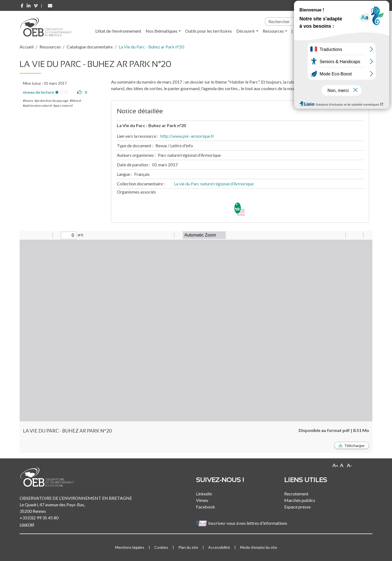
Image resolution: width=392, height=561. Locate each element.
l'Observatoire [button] (310, 31)
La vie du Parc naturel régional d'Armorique (214, 184)
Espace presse (297, 507)
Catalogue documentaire (90, 47)
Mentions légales (130, 547)
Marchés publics (300, 500)
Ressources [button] (273, 31)
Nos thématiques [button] (162, 31)
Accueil (27, 47)
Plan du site (188, 547)
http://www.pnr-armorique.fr (187, 136)
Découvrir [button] (246, 31)
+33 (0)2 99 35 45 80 (39, 518)
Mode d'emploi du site (259, 547)
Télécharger (354, 445)
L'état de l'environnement (118, 31)
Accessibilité (219, 547)
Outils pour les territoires (209, 31)
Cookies (161, 547)
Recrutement (296, 494)
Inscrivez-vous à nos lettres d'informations (242, 523)
